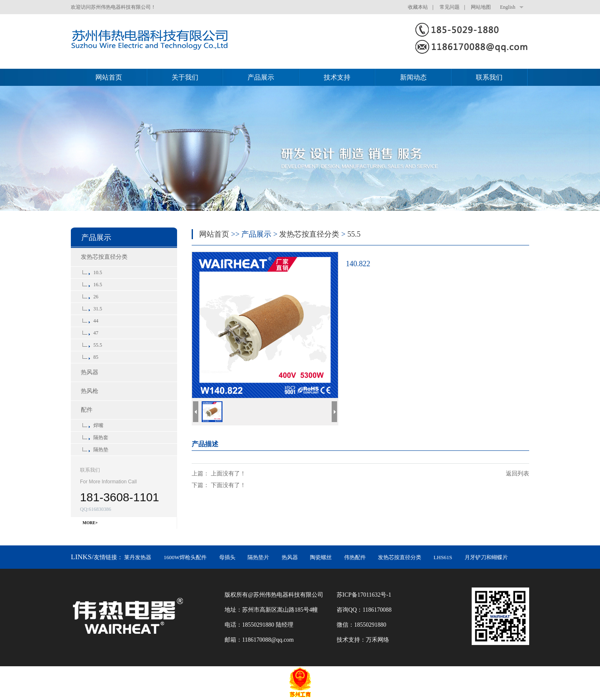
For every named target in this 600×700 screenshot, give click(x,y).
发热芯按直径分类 (104, 257)
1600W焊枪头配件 (185, 557)
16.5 (98, 285)
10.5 (98, 272)
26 (96, 297)
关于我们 (185, 77)
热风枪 (90, 391)
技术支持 (337, 77)
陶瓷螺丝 (321, 557)
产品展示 (261, 77)
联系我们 (489, 77)
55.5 (98, 345)
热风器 (90, 372)
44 (96, 321)
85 (96, 357)
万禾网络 (377, 640)
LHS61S (443, 557)
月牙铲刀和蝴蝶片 (486, 557)
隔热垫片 (258, 557)
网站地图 (481, 7)
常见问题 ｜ (455, 7)
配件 (87, 410)
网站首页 (109, 77)
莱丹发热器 (138, 557)
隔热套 (101, 437)
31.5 (98, 309)
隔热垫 (101, 450)
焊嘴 (98, 425)
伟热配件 (355, 557)
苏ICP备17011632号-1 (364, 595)
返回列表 (517, 474)
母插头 (227, 557)
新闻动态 (413, 77)
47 (96, 333)
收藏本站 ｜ (423, 7)
